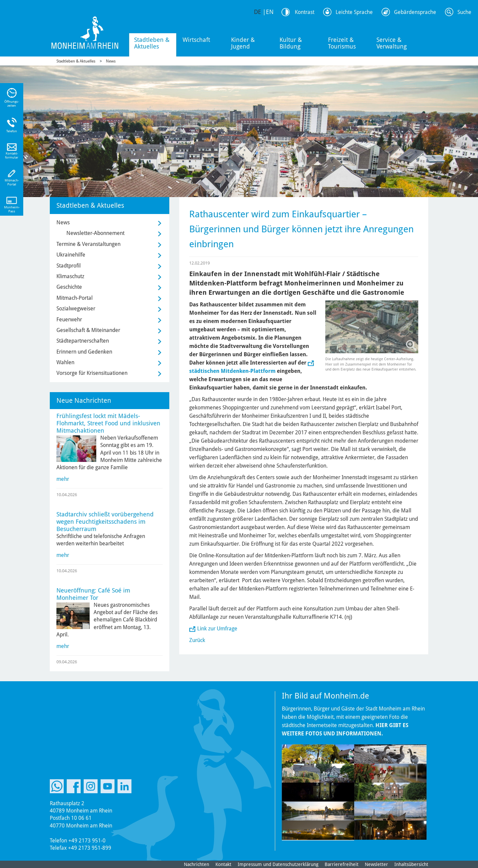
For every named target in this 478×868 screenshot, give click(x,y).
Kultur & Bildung (291, 43)
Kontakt (223, 864)
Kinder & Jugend (243, 43)
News (111, 61)
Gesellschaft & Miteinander (88, 330)
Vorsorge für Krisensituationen (92, 373)
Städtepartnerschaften (83, 341)
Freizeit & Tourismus (342, 43)
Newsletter (376, 864)
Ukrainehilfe (71, 255)
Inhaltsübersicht (411, 864)
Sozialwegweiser (76, 309)
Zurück (197, 640)
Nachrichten (197, 864)
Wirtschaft (196, 40)
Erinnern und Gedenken (84, 352)
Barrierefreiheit (342, 864)
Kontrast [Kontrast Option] (305, 12)
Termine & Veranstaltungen (88, 244)
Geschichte (69, 287)
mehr (63, 479)
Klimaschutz (70, 276)
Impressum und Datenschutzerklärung (278, 864)
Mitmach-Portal (75, 298)
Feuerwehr (69, 320)
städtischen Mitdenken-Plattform (232, 371)
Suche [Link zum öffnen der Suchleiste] (464, 12)
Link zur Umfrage (217, 629)
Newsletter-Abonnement (95, 233)
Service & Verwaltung (392, 43)
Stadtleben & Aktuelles (152, 43)
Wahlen (65, 362)
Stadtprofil (69, 266)
